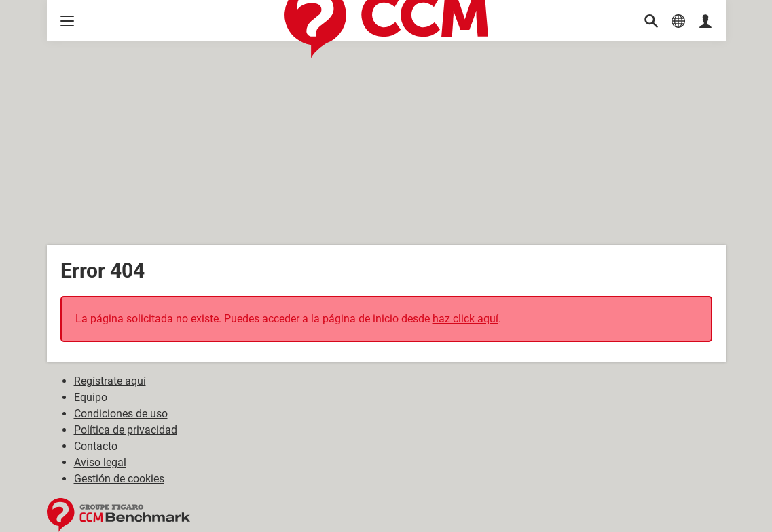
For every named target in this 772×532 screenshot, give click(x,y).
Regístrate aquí (110, 381)
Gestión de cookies (119, 479)
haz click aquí (465, 319)
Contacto (96, 446)
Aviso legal (100, 462)
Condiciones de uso (121, 414)
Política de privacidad (126, 430)
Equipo (91, 397)
